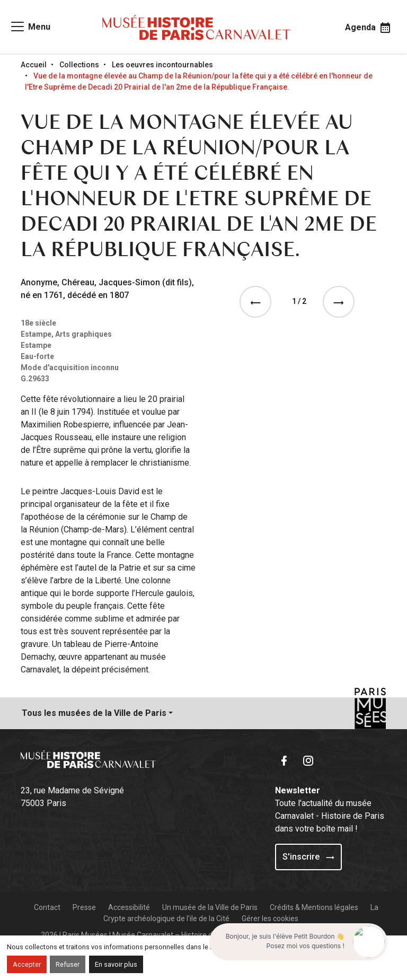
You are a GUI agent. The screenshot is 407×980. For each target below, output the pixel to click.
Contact (47, 907)
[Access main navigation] (30, 27)
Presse (84, 907)
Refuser (68, 964)
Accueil (34, 65)
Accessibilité (129, 907)
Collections (79, 65)
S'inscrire (308, 857)
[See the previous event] (258, 302)
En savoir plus (116, 964)
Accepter (27, 964)
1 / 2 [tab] (299, 301)
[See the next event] (341, 302)
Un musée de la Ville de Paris (210, 907)
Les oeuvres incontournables (162, 65)
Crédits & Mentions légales (314, 907)
